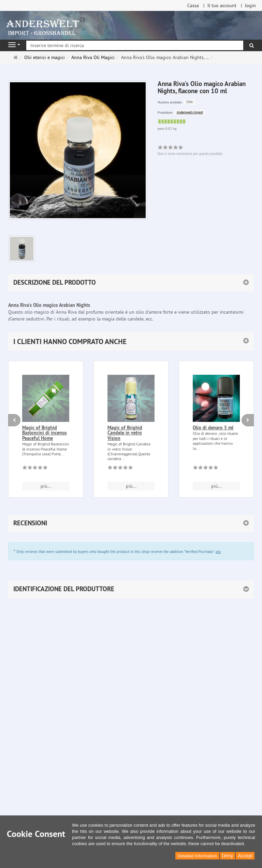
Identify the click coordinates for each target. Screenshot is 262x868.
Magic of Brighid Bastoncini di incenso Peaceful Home (45, 433)
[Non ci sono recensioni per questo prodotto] (35, 469)
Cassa (193, 5)
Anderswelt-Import (190, 112)
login (250, 5)
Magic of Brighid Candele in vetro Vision (125, 433)
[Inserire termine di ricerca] (135, 45)
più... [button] (46, 486)
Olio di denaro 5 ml (213, 428)
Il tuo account (222, 5)
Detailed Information (197, 856)
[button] (131, 341)
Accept (245, 856)
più (218, 552)
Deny (228, 856)
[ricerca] (252, 45)
